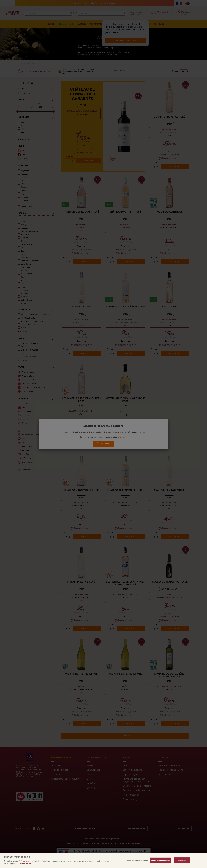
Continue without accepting (138, 866)
